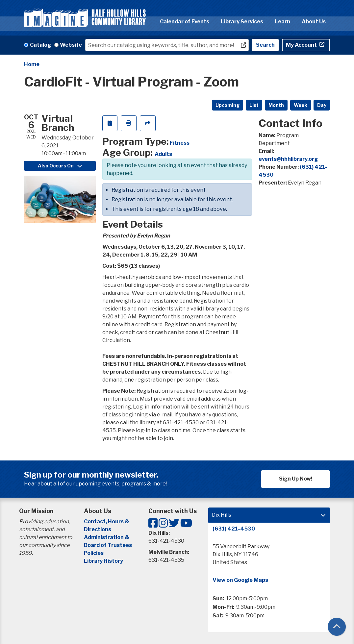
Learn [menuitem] (282, 22)
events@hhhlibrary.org (288, 159)
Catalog (40, 45)
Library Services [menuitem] (242, 22)
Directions (98, 529)
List (254, 105)
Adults (163, 154)
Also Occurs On (60, 166)
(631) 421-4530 (234, 529)
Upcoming (228, 105)
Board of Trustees (108, 545)
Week (301, 105)
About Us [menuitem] (314, 22)
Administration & (107, 537)
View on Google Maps (240, 580)
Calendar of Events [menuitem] (185, 22)
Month (276, 105)
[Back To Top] (337, 627)
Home (32, 64)
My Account (302, 45)
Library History (103, 561)
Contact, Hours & (107, 521)
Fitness (180, 143)
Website (71, 45)
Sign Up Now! (296, 479)
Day (322, 105)
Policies (94, 553)
